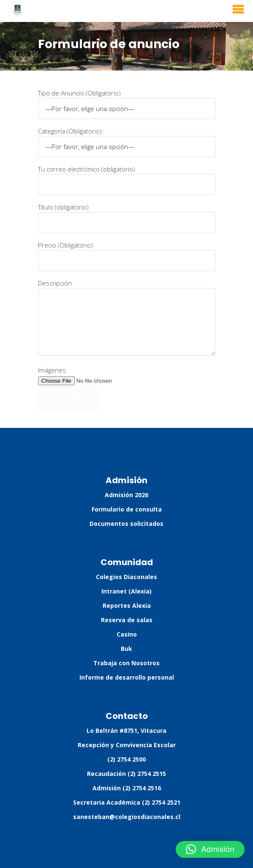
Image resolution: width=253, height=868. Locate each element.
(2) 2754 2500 (126, 759)
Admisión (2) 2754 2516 (127, 788)
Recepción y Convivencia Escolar (127, 745)
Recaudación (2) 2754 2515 (126, 774)
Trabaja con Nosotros (126, 663)
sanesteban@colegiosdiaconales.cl (127, 817)
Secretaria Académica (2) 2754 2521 (127, 802)
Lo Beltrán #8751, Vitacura (126, 731)
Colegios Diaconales (126, 577)
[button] (210, 849)
